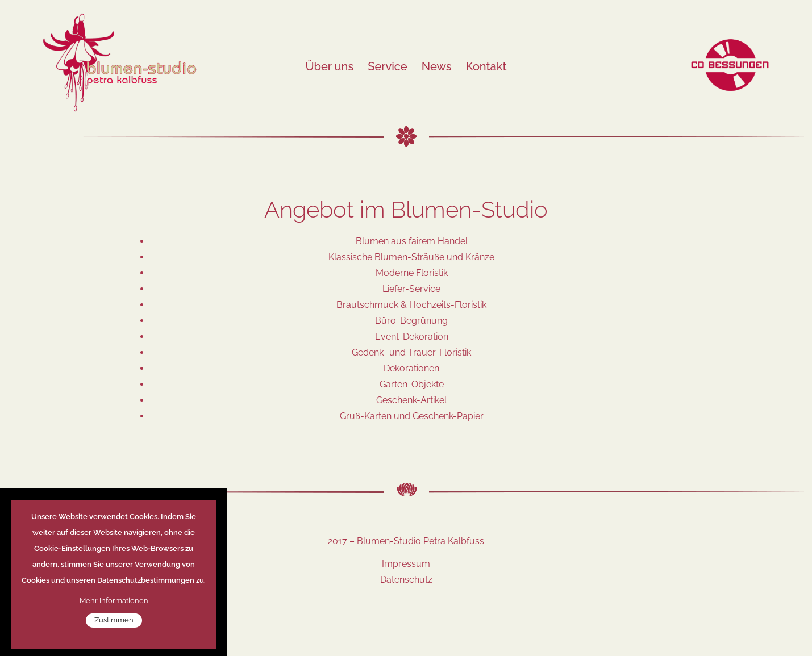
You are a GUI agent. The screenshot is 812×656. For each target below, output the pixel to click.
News (437, 66)
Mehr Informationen (114, 610)
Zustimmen (114, 630)
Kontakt (486, 66)
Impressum (406, 564)
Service (387, 66)
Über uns (329, 66)
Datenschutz (406, 580)
